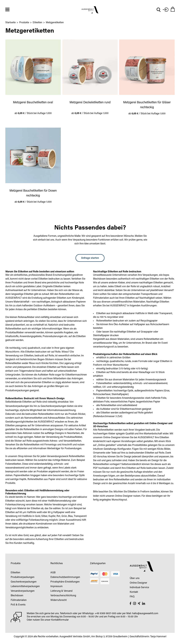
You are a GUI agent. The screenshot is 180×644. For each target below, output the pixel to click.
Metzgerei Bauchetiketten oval (33, 103)
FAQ (132, 597)
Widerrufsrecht (59, 601)
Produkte (24, 23)
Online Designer (138, 584)
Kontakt (134, 593)
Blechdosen (17, 596)
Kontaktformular (60, 621)
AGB (53, 573)
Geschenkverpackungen (54, 407)
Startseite (10, 23)
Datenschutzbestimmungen (65, 578)
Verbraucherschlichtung (63, 596)
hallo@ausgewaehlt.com (145, 614)
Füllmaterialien (19, 601)
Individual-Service (139, 588)
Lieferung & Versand (61, 592)
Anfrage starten (90, 259)
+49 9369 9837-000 (105, 614)
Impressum (57, 587)
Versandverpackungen (17, 407)
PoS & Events (18, 605)
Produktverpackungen (17, 391)
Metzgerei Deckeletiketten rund (90, 103)
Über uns (135, 579)
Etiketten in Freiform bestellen (144, 492)
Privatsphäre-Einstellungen (65, 582)
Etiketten (37, 23)
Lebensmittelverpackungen (25, 587)
